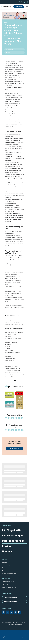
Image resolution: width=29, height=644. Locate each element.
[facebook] (19, 2)
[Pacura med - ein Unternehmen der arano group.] (14, 637)
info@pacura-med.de (17, 625)
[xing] (27, 2)
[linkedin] (25, 2)
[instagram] (22, 2)
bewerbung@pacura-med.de (13, 353)
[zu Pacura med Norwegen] (14, 602)
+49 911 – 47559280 (21, 623)
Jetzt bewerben (14, 448)
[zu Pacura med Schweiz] (14, 597)
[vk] (19, 612)
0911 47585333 (10, 351)
